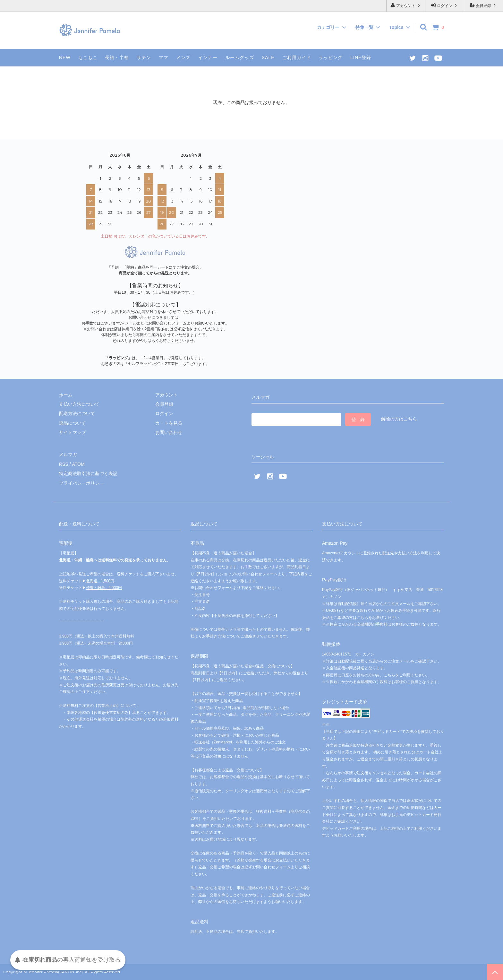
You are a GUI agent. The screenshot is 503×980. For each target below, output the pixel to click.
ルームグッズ (240, 57)
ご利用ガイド (297, 57)
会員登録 (484, 5)
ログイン (445, 5)
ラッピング (331, 57)
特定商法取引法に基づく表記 (88, 473)
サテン (144, 57)
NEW (65, 57)
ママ (164, 57)
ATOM (78, 464)
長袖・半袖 (117, 57)
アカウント (406, 5)
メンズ (183, 57)
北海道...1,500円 (100, 581)
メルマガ (68, 455)
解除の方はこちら (399, 419)
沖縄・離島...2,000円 (104, 588)
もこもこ (88, 57)
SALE (268, 57)
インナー (208, 57)
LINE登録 (361, 57)
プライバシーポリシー (81, 483)
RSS (64, 464)
